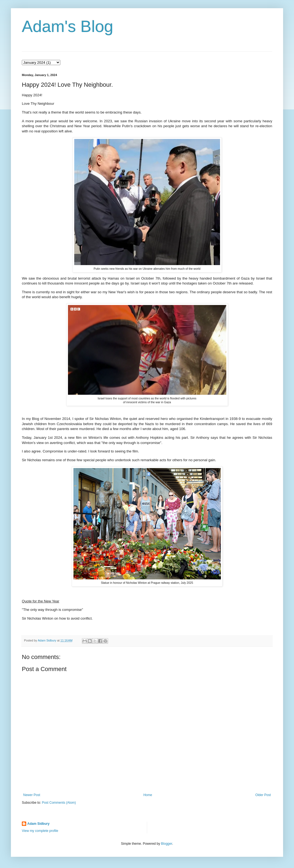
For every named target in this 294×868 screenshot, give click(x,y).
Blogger (167, 844)
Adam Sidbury (38, 824)
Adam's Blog (68, 26)
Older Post (263, 795)
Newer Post (32, 795)
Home (148, 795)
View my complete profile (40, 831)
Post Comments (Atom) (59, 803)
